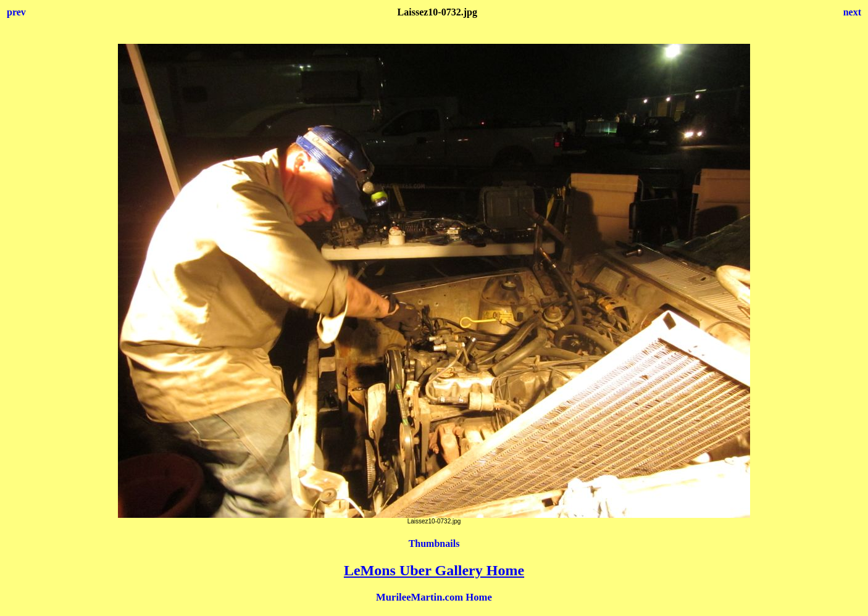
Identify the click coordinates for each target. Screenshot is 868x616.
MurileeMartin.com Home (434, 597)
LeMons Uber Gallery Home (434, 570)
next (852, 12)
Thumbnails (434, 543)
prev (16, 12)
